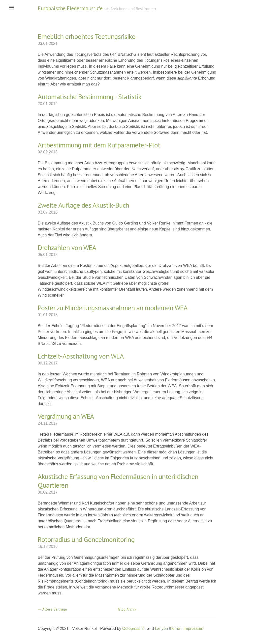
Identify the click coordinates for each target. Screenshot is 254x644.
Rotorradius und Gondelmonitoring (86, 539)
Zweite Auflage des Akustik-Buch (83, 205)
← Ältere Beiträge (52, 609)
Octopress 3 (133, 629)
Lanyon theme (167, 629)
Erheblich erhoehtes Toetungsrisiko (87, 36)
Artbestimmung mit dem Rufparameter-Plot (99, 145)
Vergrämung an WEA (66, 416)
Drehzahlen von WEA (67, 247)
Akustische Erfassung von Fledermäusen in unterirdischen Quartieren (118, 481)
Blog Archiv (127, 609)
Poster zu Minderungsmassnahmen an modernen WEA (112, 308)
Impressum (193, 629)
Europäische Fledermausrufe (70, 8)
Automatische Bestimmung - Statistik (90, 97)
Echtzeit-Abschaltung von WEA (81, 356)
